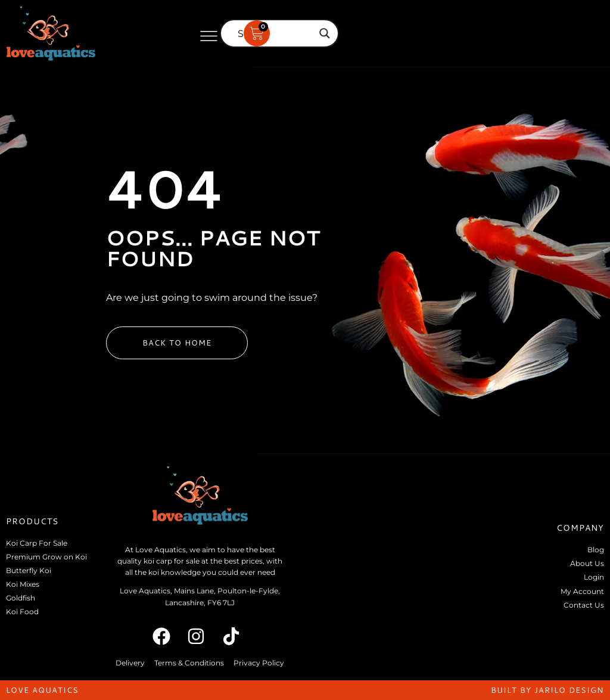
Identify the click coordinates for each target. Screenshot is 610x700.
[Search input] (274, 33)
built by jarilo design (547, 690)
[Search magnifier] (325, 33)
